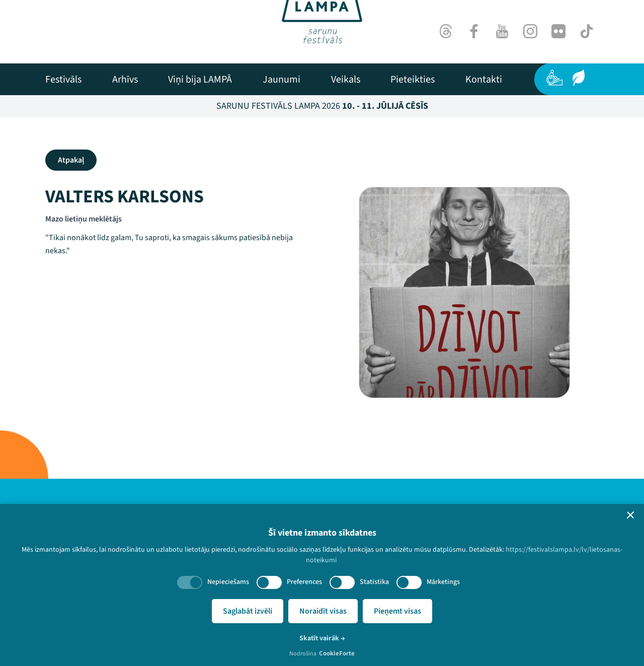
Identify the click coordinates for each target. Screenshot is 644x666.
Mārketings (443, 582)
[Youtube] (502, 31)
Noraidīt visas (323, 611)
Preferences (304, 582)
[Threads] (446, 31)
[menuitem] (63, 80)
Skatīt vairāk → (322, 638)
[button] (630, 515)
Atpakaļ (71, 160)
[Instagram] (530, 31)
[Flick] (558, 31)
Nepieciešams (228, 582)
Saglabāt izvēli (248, 611)
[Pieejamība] (554, 78)
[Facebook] (474, 31)
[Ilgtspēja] (579, 78)
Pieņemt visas (397, 611)
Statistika (374, 582)
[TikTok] (587, 31)
